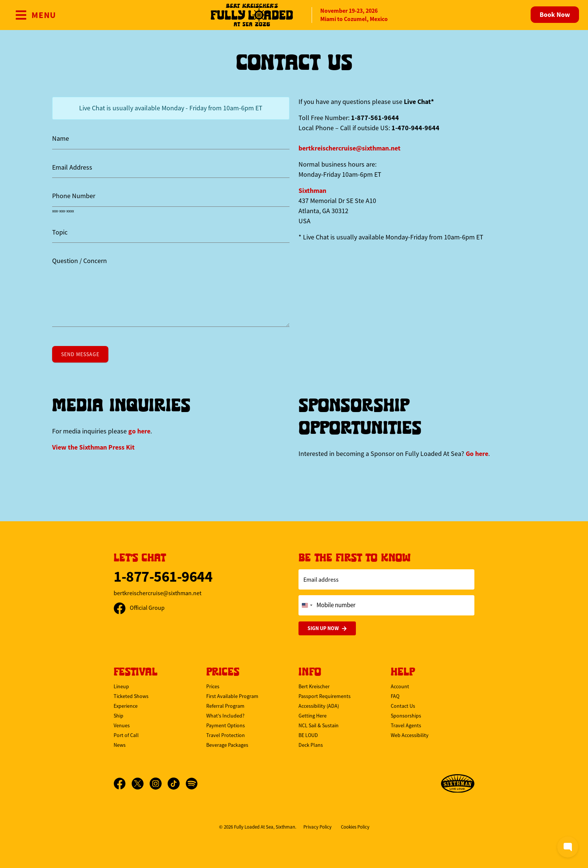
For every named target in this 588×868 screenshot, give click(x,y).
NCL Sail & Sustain (319, 725)
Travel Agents (406, 725)
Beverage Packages (227, 745)
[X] (141, 784)
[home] (294, 15)
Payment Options (226, 725)
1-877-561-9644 (163, 577)
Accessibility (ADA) (319, 706)
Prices (213, 686)
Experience (126, 706)
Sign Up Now (327, 628)
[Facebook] (123, 784)
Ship (118, 716)
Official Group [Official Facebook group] (139, 608)
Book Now (555, 15)
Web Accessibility (410, 735)
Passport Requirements (325, 696)
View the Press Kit (93, 447)
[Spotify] (192, 784)
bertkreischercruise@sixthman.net (349, 148)
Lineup (121, 686)
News (120, 745)
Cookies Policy (355, 827)
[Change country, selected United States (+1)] (307, 605)
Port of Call (126, 735)
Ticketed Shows (131, 696)
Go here (477, 454)
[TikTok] (177, 784)
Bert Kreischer (314, 686)
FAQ (395, 696)
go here (139, 431)
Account (400, 686)
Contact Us (403, 706)
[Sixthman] (458, 784)
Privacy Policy (317, 827)
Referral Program (225, 706)
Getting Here (313, 716)
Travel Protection (226, 735)
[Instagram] (159, 784)
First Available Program (232, 696)
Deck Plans (311, 745)
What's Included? (225, 716)
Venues (122, 725)
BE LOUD (308, 735)
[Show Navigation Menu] (35, 15)
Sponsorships (406, 716)
